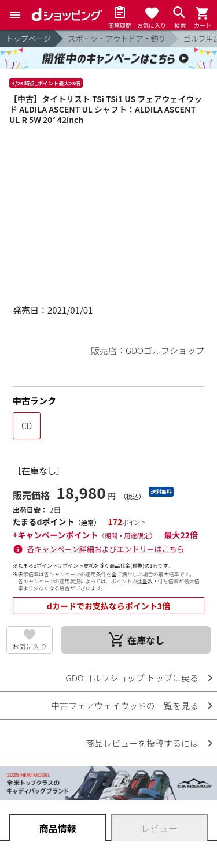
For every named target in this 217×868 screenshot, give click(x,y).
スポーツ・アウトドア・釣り (117, 38)
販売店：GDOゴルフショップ (148, 350)
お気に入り (30, 646)
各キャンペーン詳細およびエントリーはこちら (106, 549)
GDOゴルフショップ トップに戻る (132, 678)
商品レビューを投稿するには (142, 743)
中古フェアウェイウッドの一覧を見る (125, 705)
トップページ (28, 38)
